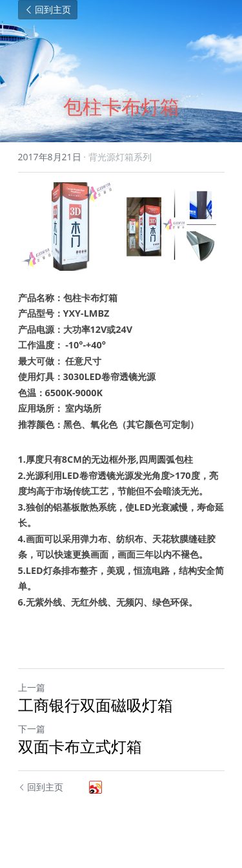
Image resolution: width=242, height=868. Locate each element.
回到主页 (48, 10)
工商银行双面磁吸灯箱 (96, 705)
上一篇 (32, 687)
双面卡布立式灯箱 (80, 746)
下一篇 (32, 729)
